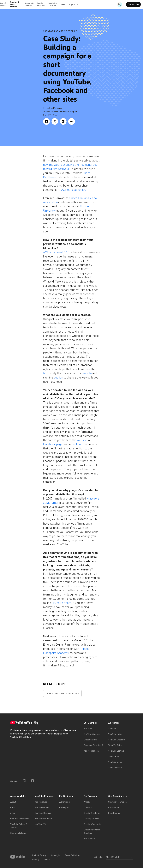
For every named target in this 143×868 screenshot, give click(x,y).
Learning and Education (62, 693)
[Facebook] (33, 781)
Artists (87, 802)
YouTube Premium (43, 819)
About (13, 802)
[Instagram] (24, 781)
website (87, 373)
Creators (88, 807)
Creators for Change (118, 802)
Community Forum (19, 833)
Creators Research (92, 824)
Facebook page (53, 444)
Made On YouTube (89, 4)
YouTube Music (115, 762)
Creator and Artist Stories (60, 31)
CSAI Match (114, 807)
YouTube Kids (41, 802)
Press (13, 807)
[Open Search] (119, 4)
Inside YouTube (77, 4)
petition (58, 378)
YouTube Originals (43, 813)
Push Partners (62, 603)
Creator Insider (90, 740)
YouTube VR (89, 839)
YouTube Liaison (91, 751)
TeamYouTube (115, 745)
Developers (64, 807)
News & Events (39, 4)
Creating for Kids (91, 819)
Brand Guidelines (73, 855)
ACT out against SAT (74, 190)
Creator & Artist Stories (51, 4)
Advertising (64, 802)
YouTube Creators (92, 734)
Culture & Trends (65, 4)
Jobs (13, 813)
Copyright (56, 855)
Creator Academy (92, 813)
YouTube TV (114, 756)
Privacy (36, 860)
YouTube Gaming (116, 751)
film (46, 373)
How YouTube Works (20, 819)
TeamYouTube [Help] (93, 745)
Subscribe (133, 4)
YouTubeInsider (115, 768)
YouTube (88, 729)
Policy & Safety (39, 855)
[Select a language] (119, 857)
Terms (47, 860)
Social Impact (114, 813)
